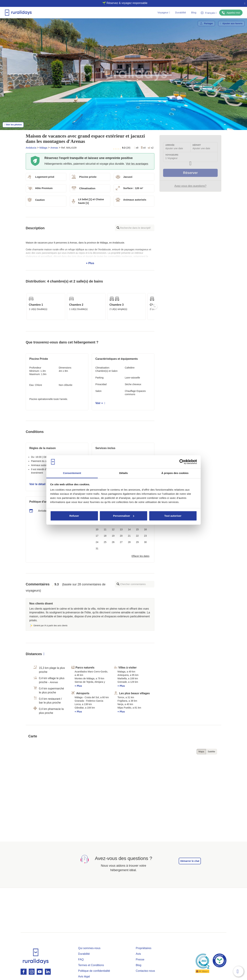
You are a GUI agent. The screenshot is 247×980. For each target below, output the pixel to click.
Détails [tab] (123, 473)
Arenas (54, 148)
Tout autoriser (173, 516)
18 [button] (105, 536)
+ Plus (90, 253)
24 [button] (97, 542)
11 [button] (105, 529)
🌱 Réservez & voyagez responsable (122, 3)
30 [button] (145, 542)
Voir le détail (39, 484)
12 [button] (113, 529)
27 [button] (121, 542)
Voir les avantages (137, 164)
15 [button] (137, 529)
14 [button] (129, 529)
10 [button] (97, 529)
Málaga (43, 148)
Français (209, 13)
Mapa (201, 752)
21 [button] (129, 536)
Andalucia (31, 148)
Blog (194, 12)
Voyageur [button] (164, 12)
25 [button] (105, 542)
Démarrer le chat (190, 861)
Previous (26, 307)
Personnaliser (124, 516)
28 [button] (129, 542)
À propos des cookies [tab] (175, 473)
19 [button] (113, 536)
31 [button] (97, 548)
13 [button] (121, 529)
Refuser (74, 516)
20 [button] (121, 536)
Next (154, 307)
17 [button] (97, 536)
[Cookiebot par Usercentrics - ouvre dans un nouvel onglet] (182, 462)
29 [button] (137, 542)
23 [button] (145, 536)
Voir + (100, 403)
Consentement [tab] (72, 473)
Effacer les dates (140, 556)
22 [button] (137, 536)
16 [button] (145, 529)
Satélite (211, 752)
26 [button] (113, 542)
